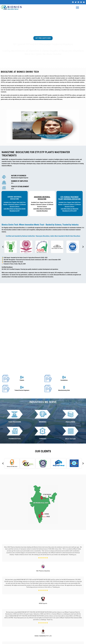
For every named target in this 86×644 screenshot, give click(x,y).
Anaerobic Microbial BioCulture (42, 199)
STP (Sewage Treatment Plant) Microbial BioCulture (70, 199)
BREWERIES (43, 358)
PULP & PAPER (70, 358)
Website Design (69, 642)
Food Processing (15, 358)
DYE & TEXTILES (70, 375)
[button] (3, 247)
